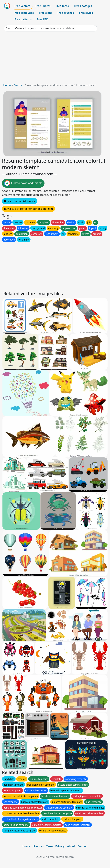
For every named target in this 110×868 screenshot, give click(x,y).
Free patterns (23, 19)
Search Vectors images (20, 28)
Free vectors (22, 6)
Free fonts (62, 6)
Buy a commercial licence (20, 201)
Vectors (19, 85)
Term (49, 846)
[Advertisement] (55, 59)
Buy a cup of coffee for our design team (28, 209)
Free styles (86, 13)
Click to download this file (23, 183)
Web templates (24, 13)
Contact (83, 846)
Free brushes (66, 13)
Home (7, 85)
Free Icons (45, 13)
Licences (38, 846)
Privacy (60, 846)
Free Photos (43, 6)
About (71, 846)
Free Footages (83, 6)
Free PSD (43, 19)
